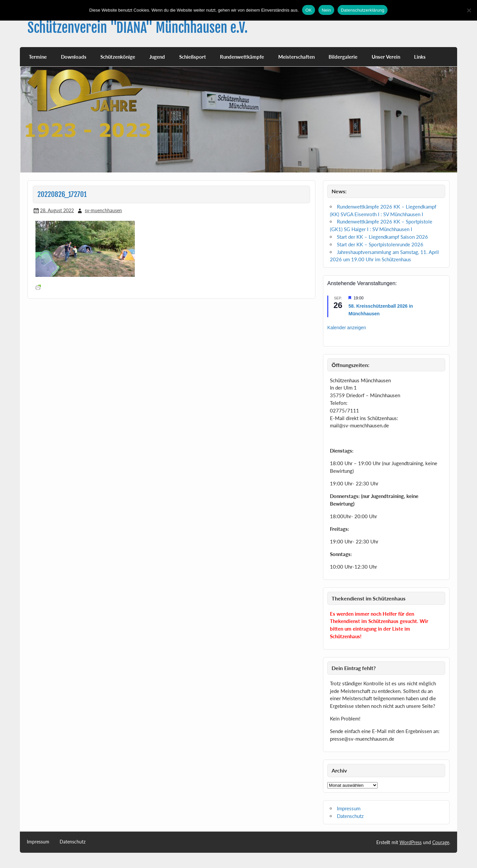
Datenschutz (350, 816)
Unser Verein (386, 57)
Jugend (157, 57)
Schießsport (193, 57)
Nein (326, 10)
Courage (441, 842)
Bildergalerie (343, 57)
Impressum (349, 808)
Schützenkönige (118, 57)
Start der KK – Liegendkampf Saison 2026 (382, 237)
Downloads (74, 57)
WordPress (411, 842)
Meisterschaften (296, 57)
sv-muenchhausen (103, 210)
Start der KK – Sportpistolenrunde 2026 (380, 244)
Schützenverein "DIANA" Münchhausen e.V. (138, 28)
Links (420, 57)
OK (309, 10)
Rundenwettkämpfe (242, 57)
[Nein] (469, 10)
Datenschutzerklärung (363, 10)
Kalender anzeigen (347, 328)
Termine (38, 57)
